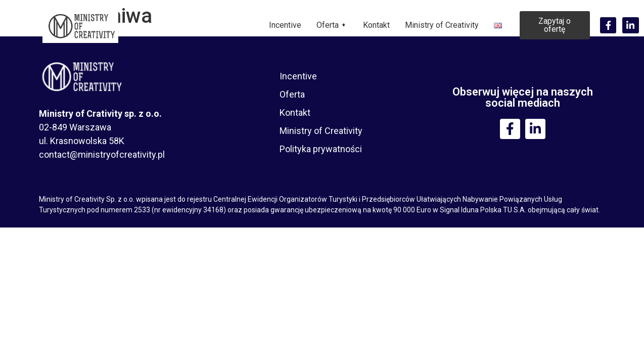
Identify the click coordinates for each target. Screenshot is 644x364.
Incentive (285, 25)
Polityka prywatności (321, 149)
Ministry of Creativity (442, 25)
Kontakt (376, 25)
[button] (555, 25)
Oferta (332, 25)
